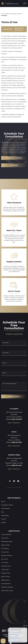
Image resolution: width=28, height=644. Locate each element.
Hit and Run (5, 538)
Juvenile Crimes (6, 566)
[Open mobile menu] (24, 4)
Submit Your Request (14, 396)
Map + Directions (14, 423)
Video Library (5, 516)
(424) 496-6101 (17, 419)
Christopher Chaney (7, 505)
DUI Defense (5, 549)
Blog (3, 512)
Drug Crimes (5, 552)
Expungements (6, 584)
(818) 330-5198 (17, 442)
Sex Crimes (4, 559)
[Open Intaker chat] (11, 643)
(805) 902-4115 (17, 465)
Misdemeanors (6, 580)
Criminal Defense (6, 535)
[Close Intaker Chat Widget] (26, 626)
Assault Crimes (6, 545)
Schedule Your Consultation (14, 158)
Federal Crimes (6, 573)
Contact (4, 519)
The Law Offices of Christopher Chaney (11, 14)
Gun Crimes (5, 563)
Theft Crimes (5, 570)
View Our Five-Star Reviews (14, 29)
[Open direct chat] (24, 626)
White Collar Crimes (7, 591)
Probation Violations (7, 587)
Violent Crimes (5, 577)
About (3, 501)
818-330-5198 (14, 165)
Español (4, 523)
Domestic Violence (7, 556)
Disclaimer (4, 15)
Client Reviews (6, 508)
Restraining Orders (7, 542)
